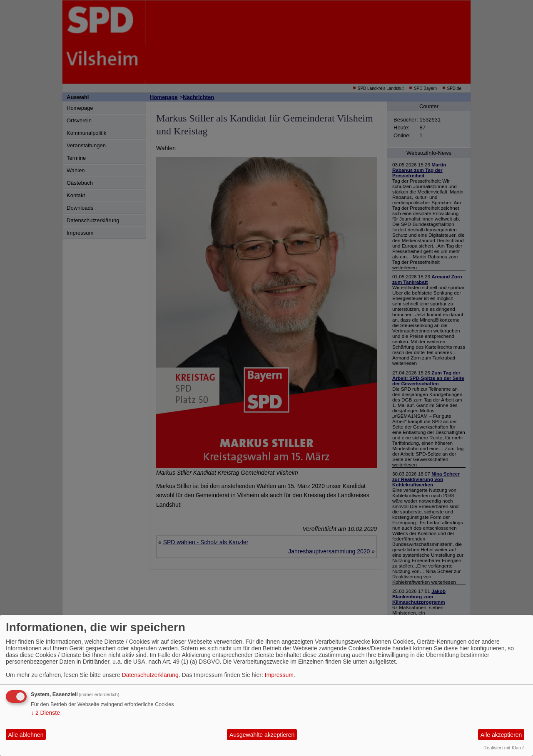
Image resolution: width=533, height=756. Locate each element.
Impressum (279, 675)
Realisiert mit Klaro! (504, 748)
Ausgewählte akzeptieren (262, 735)
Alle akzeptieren (501, 735)
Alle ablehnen (26, 735)
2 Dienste (45, 713)
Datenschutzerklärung (150, 675)
